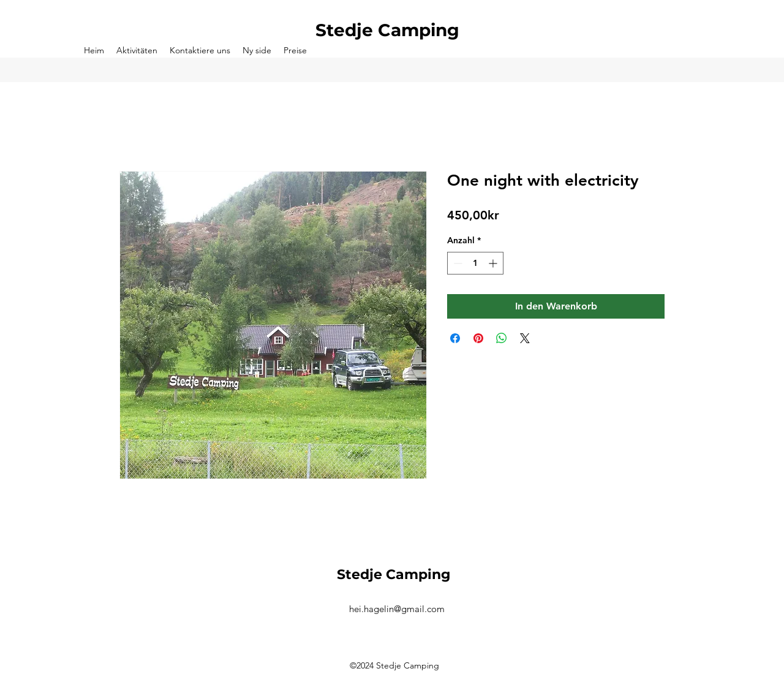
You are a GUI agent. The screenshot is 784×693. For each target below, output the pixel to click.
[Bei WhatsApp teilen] (502, 338)
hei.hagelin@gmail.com (397, 609)
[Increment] (494, 263)
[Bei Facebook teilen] (455, 338)
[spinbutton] (475, 263)
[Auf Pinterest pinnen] (478, 338)
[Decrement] (457, 263)
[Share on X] (525, 338)
